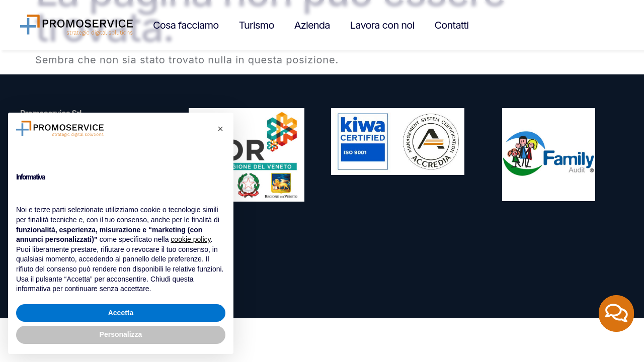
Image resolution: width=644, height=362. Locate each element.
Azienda (312, 25)
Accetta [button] (121, 313)
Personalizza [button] (121, 334)
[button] (220, 129)
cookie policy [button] (190, 239)
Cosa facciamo (186, 25)
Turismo (256, 25)
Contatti (452, 25)
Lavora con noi (382, 25)
